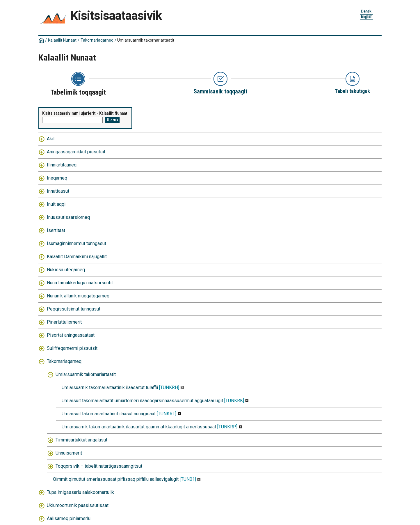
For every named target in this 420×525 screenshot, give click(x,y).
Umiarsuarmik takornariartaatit (146, 40)
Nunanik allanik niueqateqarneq (78, 296)
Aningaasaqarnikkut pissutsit (76, 152)
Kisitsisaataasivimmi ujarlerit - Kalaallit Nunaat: (85, 113)
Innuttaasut (58, 191)
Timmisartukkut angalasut (81, 440)
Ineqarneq (57, 178)
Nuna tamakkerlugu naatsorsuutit (80, 283)
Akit (51, 139)
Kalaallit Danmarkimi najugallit (77, 257)
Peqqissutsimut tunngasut (74, 309)
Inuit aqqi (56, 204)
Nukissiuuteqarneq (66, 270)
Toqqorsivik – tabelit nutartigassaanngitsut (99, 466)
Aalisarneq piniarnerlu (69, 518)
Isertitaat (56, 230)
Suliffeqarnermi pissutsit (72, 348)
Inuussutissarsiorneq (68, 217)
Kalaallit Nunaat (62, 40)
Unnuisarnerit (69, 453)
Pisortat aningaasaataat (71, 335)
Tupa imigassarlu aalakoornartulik (80, 492)
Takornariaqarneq (97, 40)
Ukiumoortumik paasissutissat (78, 505)
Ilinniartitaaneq (62, 165)
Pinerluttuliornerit (64, 322)
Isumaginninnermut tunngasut (76, 243)
